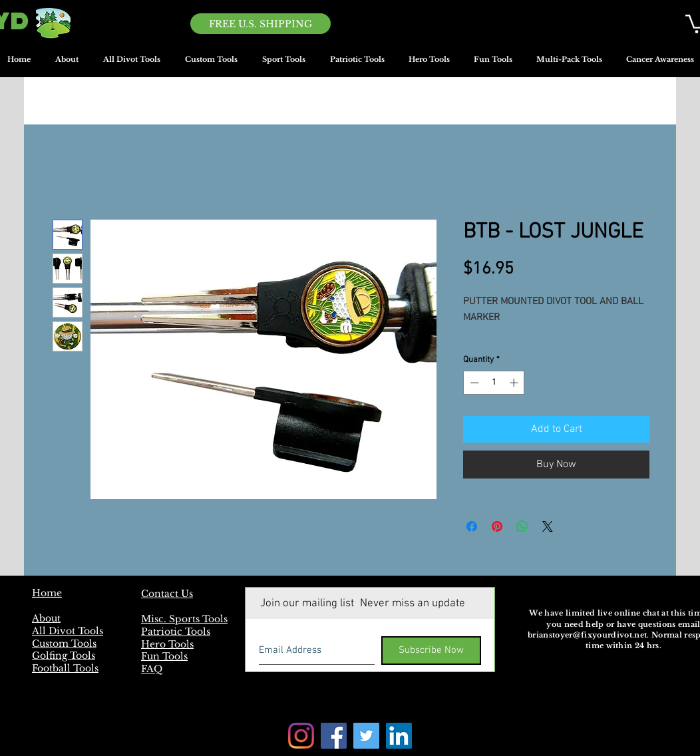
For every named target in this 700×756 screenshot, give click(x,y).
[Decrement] (473, 383)
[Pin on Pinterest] (497, 526)
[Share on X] (548, 526)
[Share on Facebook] (472, 526)
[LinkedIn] (399, 736)
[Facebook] (334, 736)
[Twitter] (366, 736)
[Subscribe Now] (431, 651)
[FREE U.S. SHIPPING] (261, 24)
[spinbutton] (494, 383)
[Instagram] (301, 736)
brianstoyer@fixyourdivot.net (587, 635)
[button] (283, 64)
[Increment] (515, 383)
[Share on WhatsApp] (522, 526)
